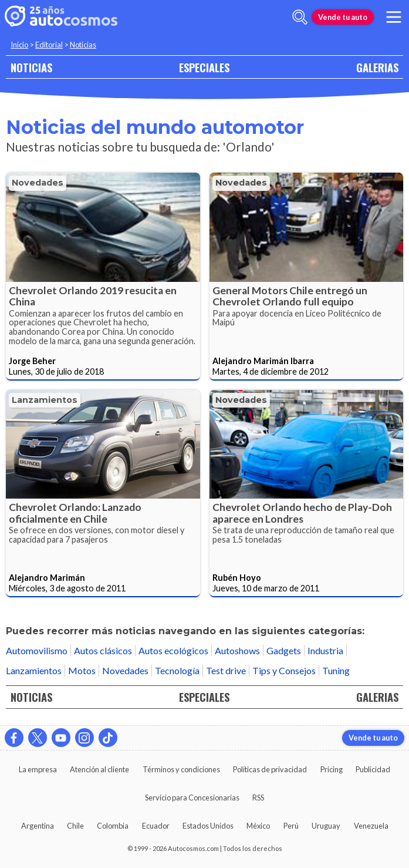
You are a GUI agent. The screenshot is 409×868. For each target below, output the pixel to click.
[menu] (394, 17)
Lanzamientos (45, 400)
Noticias (83, 45)
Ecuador (156, 826)
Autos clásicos (103, 650)
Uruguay (326, 826)
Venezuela (371, 826)
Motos (82, 670)
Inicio (19, 45)
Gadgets (284, 650)
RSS (258, 798)
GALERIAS (377, 67)
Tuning (336, 670)
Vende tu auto (343, 17)
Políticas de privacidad (270, 769)
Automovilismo (37, 650)
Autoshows (237, 650)
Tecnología (177, 670)
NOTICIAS (31, 67)
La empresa (38, 769)
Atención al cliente (99, 769)
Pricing (332, 769)
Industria (325, 650)
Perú (291, 826)
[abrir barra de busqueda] (300, 17)
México (258, 826)
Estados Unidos (208, 826)
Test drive (226, 670)
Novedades (38, 183)
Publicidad (373, 769)
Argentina (38, 826)
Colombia (113, 826)
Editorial (49, 45)
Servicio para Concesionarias (192, 798)
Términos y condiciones (181, 769)
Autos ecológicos (173, 650)
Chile (75, 826)
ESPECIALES (204, 67)
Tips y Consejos (284, 670)
